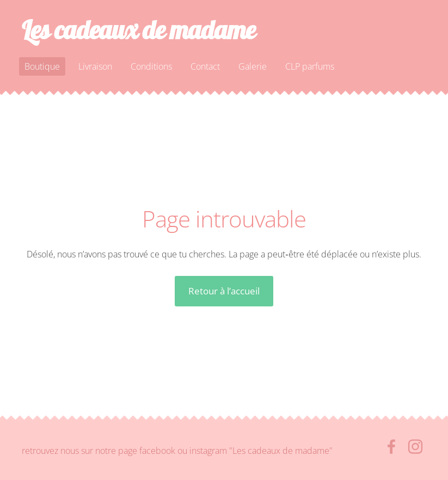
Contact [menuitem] (205, 66)
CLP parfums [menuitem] (310, 66)
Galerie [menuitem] (253, 66)
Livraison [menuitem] (95, 66)
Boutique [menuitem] (42, 66)
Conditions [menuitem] (151, 66)
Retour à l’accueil (224, 291)
